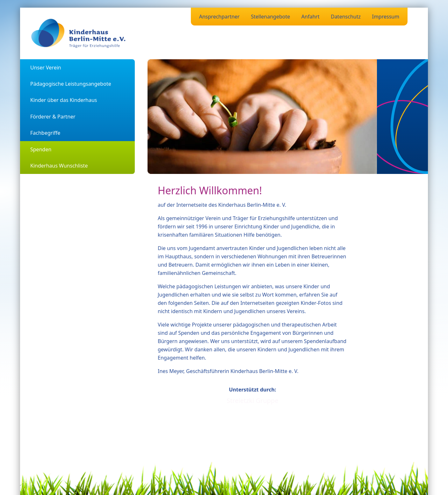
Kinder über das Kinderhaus (64, 100)
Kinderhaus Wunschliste (59, 166)
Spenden (41, 149)
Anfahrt (311, 17)
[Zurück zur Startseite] (79, 33)
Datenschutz (346, 17)
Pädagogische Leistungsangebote (71, 84)
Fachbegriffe (45, 133)
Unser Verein (46, 68)
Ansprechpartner (219, 17)
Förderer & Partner (53, 117)
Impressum (386, 17)
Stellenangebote (270, 17)
